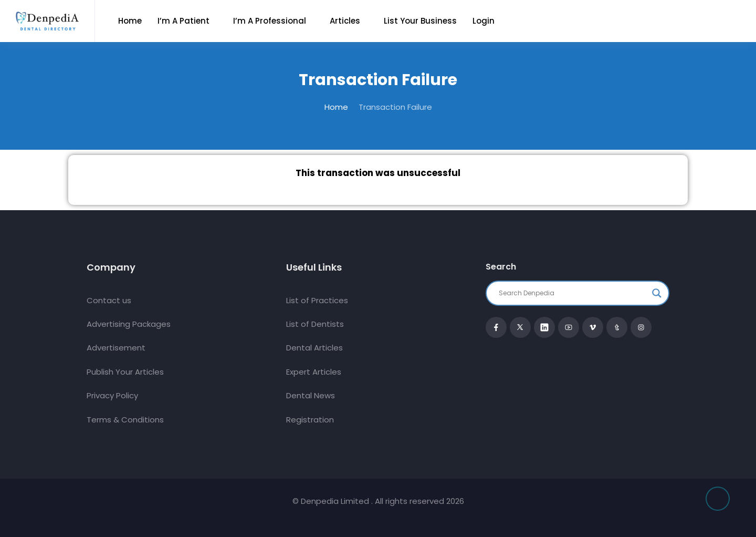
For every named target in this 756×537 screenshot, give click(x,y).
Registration (310, 420)
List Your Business (420, 21)
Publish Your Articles (125, 372)
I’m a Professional (270, 21)
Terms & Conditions (125, 420)
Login (484, 21)
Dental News (311, 395)
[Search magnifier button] (657, 293)
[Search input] (573, 293)
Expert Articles (314, 372)
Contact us (109, 300)
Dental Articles (314, 348)
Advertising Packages (129, 324)
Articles (345, 21)
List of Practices (317, 300)
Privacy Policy (112, 395)
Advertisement (116, 348)
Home (130, 21)
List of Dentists (315, 324)
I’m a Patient (183, 21)
